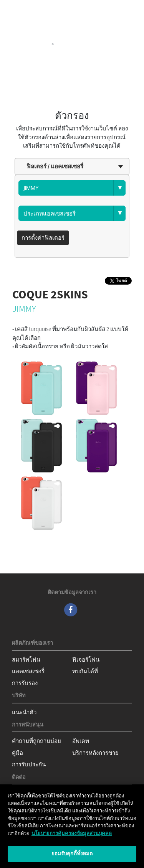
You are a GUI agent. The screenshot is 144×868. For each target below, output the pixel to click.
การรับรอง (25, 683)
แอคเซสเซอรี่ (28, 671)
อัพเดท (81, 741)
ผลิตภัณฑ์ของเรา (27, 44)
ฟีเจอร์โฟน (86, 660)
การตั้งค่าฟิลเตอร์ (43, 238)
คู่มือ (17, 753)
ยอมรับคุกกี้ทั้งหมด (72, 854)
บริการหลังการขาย (95, 753)
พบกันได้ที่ (85, 671)
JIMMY (24, 309)
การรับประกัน (29, 764)
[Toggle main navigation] (127, 8)
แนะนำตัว (24, 712)
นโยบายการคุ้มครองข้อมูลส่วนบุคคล (72, 833)
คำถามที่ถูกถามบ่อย (36, 741)
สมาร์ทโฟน (26, 660)
